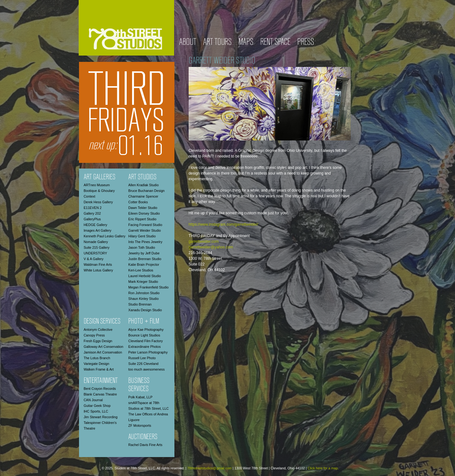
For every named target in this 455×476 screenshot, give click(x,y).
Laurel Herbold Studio (145, 276)
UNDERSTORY (95, 253)
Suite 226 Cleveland (143, 364)
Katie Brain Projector (144, 265)
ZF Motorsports (140, 425)
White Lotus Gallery (98, 270)
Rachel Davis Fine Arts (145, 445)
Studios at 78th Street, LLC (149, 408)
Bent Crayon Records (100, 389)
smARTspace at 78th (144, 403)
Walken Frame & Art (99, 369)
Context (90, 196)
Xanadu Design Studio (145, 310)
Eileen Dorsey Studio (144, 213)
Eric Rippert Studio (142, 219)
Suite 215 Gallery (97, 247)
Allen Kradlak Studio (143, 185)
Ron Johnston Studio (144, 293)
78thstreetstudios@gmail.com (210, 468)
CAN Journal (93, 400)
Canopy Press (94, 335)
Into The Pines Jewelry (145, 242)
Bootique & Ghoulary (99, 191)
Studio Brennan (140, 304)
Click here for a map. (323, 468)
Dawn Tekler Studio (143, 208)
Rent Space (275, 42)
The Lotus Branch (97, 358)
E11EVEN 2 (93, 208)
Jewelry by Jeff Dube (144, 253)
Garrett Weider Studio (145, 230)
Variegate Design (97, 364)
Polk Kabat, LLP (140, 397)
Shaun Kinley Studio (143, 299)
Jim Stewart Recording (101, 417)
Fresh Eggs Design (98, 341)
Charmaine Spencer (143, 196)
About (188, 42)
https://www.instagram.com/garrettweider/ (223, 224)
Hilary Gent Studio (142, 236)
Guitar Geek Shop (97, 406)
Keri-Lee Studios (141, 270)
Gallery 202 (92, 213)
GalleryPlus (92, 219)
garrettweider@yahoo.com (211, 247)
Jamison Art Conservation (103, 352)
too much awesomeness (146, 369)
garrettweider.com (204, 241)
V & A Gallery (94, 259)
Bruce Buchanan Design (146, 191)
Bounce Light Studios (144, 335)
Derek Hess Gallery (98, 202)
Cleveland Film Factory (146, 341)
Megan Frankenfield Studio (148, 287)
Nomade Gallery (96, 242)
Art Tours (217, 42)
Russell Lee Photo (142, 358)
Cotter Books (138, 202)
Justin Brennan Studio (145, 259)
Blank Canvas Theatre (100, 394)
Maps (246, 42)
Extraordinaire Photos (144, 347)
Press (306, 42)
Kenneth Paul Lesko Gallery (105, 236)
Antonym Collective (98, 330)
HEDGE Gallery (96, 225)
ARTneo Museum (97, 185)
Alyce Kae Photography (146, 330)
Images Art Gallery (98, 230)
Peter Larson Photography (148, 352)
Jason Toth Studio (142, 247)
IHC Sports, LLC (96, 411)
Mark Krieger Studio (143, 282)
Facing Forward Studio (145, 225)
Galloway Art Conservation (104, 347)
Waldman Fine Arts (98, 265)
